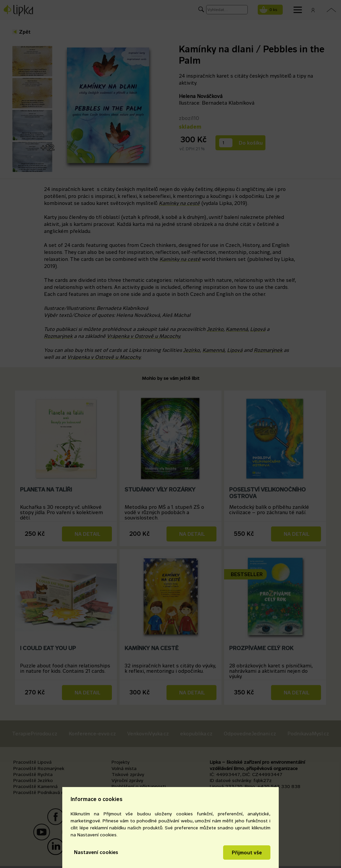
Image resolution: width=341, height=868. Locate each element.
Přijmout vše (247, 853)
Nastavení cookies (96, 852)
